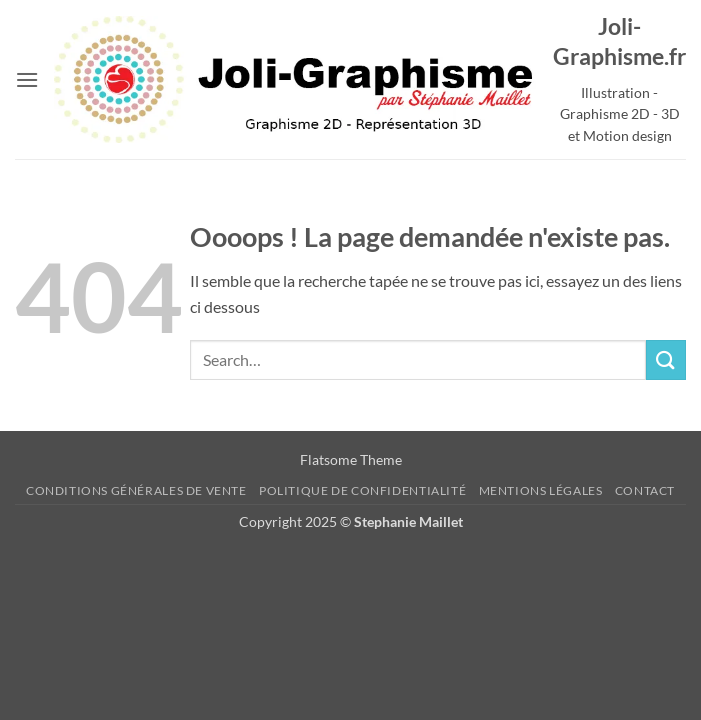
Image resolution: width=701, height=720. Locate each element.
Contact (645, 490)
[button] (27, 79)
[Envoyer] (666, 359)
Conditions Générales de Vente (136, 490)
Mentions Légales (541, 490)
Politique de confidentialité (362, 490)
